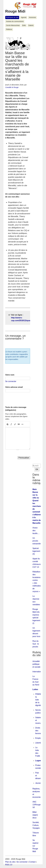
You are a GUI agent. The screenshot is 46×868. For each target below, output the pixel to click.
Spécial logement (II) (36, 551)
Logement (40, 761)
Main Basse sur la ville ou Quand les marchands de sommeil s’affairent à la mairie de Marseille (37, 506)
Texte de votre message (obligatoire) (16, 409)
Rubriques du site (12, 17)
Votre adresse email (14, 387)
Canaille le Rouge (12, 87)
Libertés (39, 743)
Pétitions (9, 29)
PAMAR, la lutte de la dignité (39, 700)
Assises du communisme (15, 21)
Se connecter (11, 381)
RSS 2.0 (9, 865)
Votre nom (10, 375)
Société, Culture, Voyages (36, 825)
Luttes (35, 689)
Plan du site (10, 862)
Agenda (24, 17)
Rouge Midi (15, 11)
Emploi (38, 738)
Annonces (32, 17)
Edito (24, 25)
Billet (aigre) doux (35, 815)
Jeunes (38, 783)
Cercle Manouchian (13, 25)
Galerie (31, 25)
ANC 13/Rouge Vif (36, 805)
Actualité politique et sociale (36, 664)
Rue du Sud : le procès (36, 644)
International (38, 672)
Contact (32, 862)
